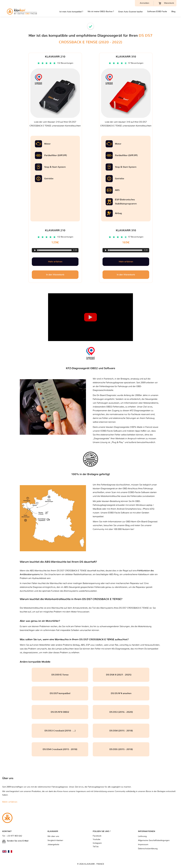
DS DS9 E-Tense (60, 675)
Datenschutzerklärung (148, 849)
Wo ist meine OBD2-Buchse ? (101, 12)
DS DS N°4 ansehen (121, 693)
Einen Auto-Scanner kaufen (131, 12)
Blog (173, 12)
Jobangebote (53, 845)
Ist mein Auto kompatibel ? (71, 12)
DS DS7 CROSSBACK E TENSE (134, 608)
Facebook (97, 836)
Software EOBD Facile (157, 12)
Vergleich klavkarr (55, 840)
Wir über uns (53, 836)
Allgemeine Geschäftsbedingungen (154, 840)
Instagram (97, 843)
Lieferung (142, 836)
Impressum (143, 845)
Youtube (97, 839)
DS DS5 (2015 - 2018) (121, 749)
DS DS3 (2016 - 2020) (121, 712)
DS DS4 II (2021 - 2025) (121, 675)
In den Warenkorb (55, 275)
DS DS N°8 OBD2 (60, 712)
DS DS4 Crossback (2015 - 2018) (60, 749)
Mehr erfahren (55, 262)
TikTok (96, 847)
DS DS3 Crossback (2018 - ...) (60, 731)
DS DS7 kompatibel (60, 693)
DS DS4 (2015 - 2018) (121, 731)
